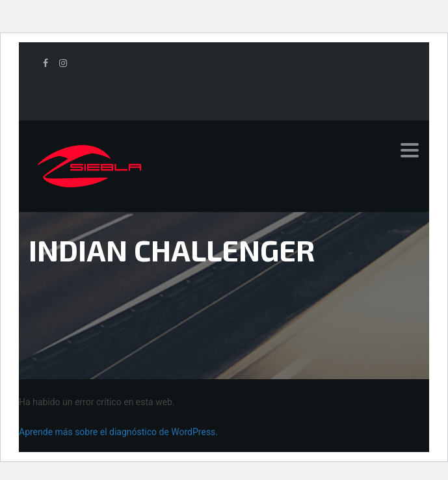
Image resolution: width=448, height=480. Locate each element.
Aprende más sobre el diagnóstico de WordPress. (118, 432)
